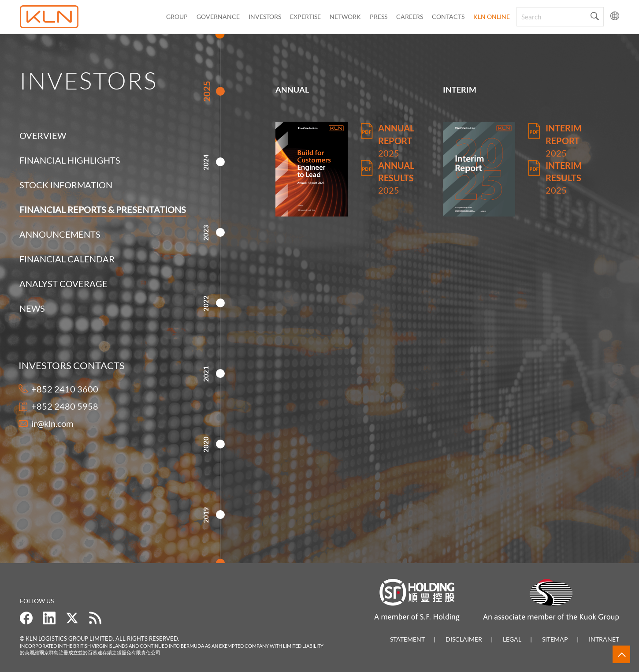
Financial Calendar (67, 259)
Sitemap (555, 639)
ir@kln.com (42, 423)
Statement (407, 639)
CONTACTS (448, 17)
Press (379, 17)
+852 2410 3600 (55, 389)
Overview (43, 135)
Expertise (305, 17)
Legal (512, 639)
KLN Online (492, 17)
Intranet (604, 639)
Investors (265, 17)
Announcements (60, 234)
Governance (218, 17)
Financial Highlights (70, 160)
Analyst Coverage (63, 284)
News (32, 308)
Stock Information (66, 185)
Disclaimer (464, 639)
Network (345, 17)
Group (177, 17)
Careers (410, 17)
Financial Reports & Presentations (103, 209)
